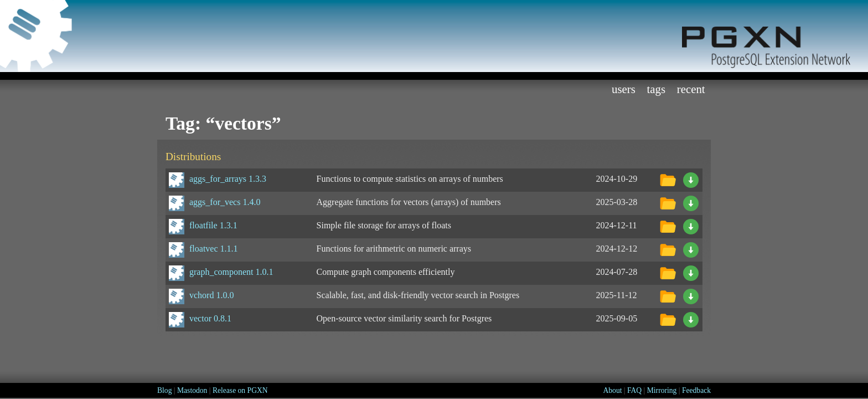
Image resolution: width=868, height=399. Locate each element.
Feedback (696, 390)
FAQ (634, 390)
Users (624, 89)
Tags (657, 89)
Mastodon (192, 390)
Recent (691, 89)
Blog (164, 390)
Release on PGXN (240, 390)
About (612, 390)
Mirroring (662, 390)
